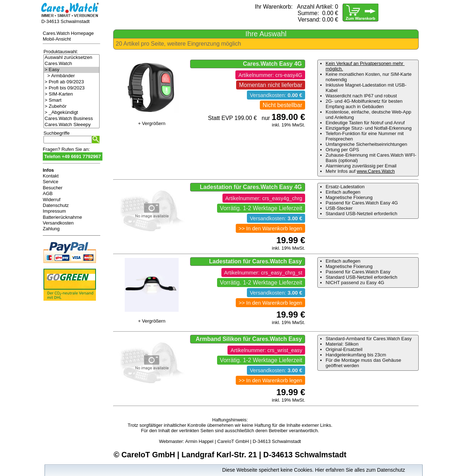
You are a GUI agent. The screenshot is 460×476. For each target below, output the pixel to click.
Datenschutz (56, 205)
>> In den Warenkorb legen (270, 228)
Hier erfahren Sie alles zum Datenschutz (360, 470)
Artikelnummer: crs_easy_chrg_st (263, 273)
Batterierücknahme (62, 217)
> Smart (72, 100)
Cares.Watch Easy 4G (272, 64)
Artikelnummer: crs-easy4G (270, 75)
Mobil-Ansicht (57, 39)
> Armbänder (72, 76)
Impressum (54, 211)
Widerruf (52, 200)
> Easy (72, 70)
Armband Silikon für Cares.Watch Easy (249, 339)
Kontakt (51, 176)
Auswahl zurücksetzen (72, 58)
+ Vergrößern (152, 123)
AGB (48, 193)
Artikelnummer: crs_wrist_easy (266, 350)
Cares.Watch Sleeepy (72, 125)
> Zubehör (72, 107)
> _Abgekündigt (72, 113)
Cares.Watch (72, 64)
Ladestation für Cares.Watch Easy (256, 261)
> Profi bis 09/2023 (72, 88)
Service (50, 182)
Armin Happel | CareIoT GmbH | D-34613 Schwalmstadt (243, 441)
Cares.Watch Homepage (68, 33)
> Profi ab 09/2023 (72, 82)
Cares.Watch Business (72, 119)
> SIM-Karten (72, 94)
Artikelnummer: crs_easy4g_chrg (264, 198)
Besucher (53, 188)
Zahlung (51, 229)
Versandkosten (58, 223)
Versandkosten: (276, 95)
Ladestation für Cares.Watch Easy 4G (251, 187)
